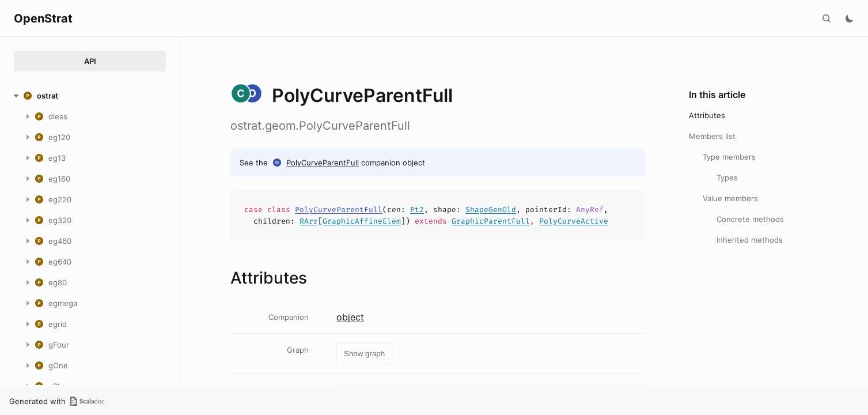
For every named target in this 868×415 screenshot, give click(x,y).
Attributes (707, 115)
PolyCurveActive (574, 221)
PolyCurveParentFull (323, 163)
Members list (712, 136)
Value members (730, 198)
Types (727, 178)
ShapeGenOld (491, 210)
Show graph (364, 354)
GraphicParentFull (491, 221)
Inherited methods (750, 240)
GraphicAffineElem (362, 221)
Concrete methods (750, 219)
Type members (729, 157)
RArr (309, 221)
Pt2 (417, 210)
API (90, 61)
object (350, 317)
